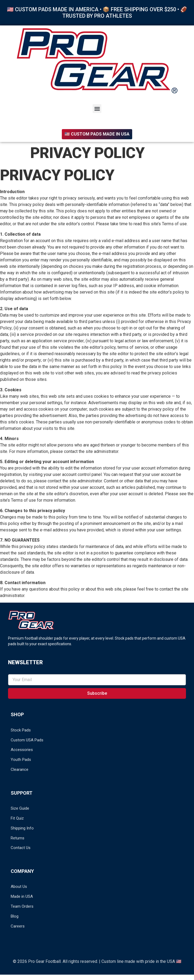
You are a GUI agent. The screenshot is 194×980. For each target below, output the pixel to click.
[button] (97, 109)
